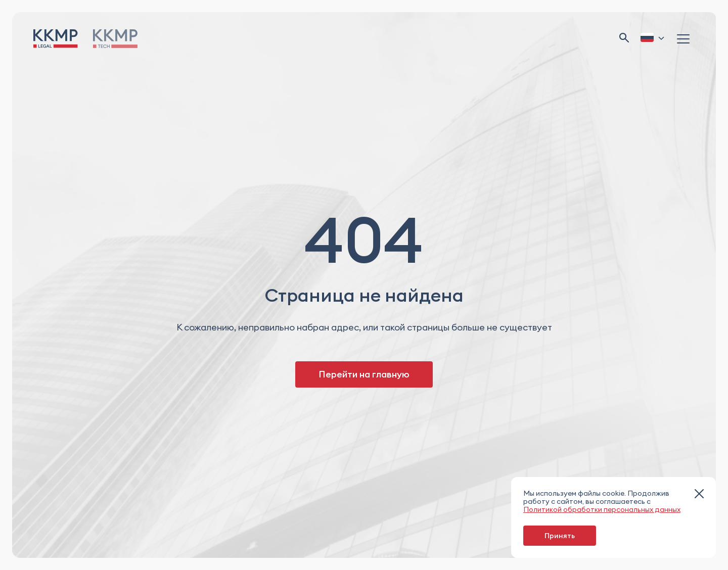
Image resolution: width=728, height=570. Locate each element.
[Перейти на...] (115, 39)
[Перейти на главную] (56, 39)
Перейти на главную (364, 374)
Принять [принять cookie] (560, 536)
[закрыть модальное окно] (699, 494)
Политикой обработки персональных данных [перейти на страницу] (602, 509)
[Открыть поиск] (624, 39)
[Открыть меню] (685, 38)
